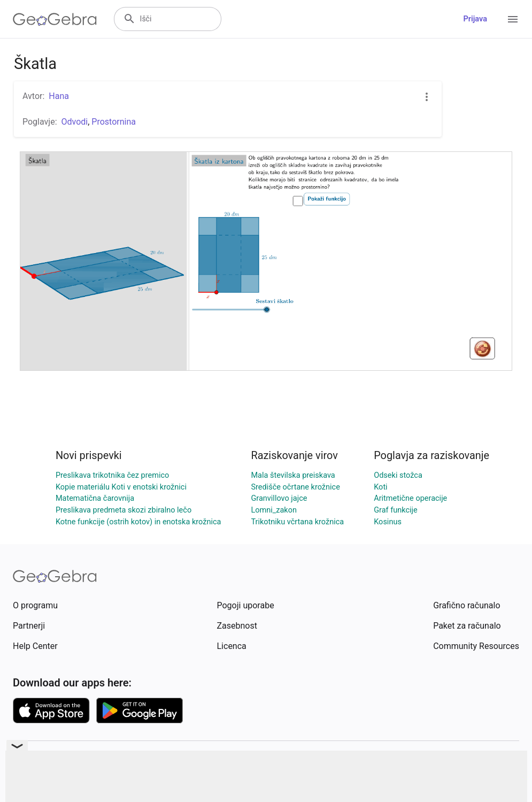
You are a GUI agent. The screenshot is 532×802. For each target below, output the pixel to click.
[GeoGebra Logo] (55, 19)
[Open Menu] (513, 19)
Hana (59, 96)
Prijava (475, 19)
